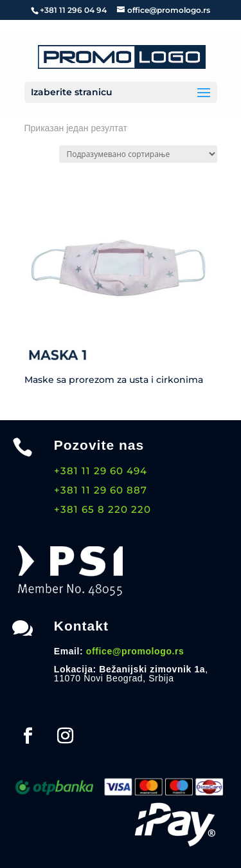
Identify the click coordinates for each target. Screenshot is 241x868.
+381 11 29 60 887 (101, 490)
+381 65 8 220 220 (103, 509)
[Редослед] (138, 154)
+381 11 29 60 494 (101, 471)
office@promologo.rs (135, 651)
